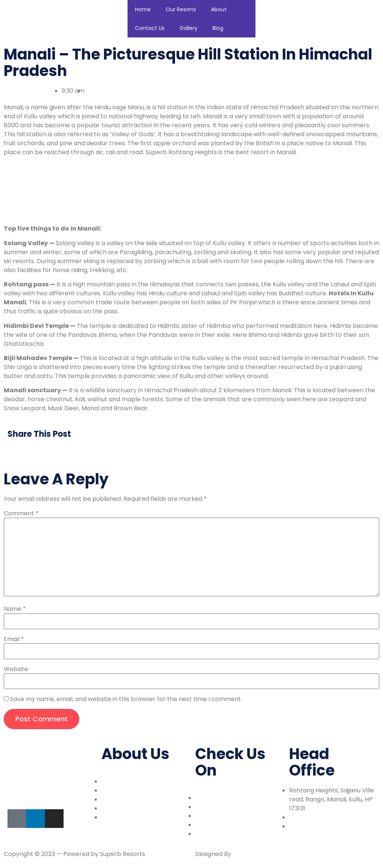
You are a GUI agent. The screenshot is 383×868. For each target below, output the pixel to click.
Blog (218, 28)
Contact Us (150, 28)
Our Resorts (181, 9)
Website (16, 669)
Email (14, 639)
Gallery (189, 28)
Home (143, 9)
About (219, 9)
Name (15, 609)
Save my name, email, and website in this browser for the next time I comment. (126, 699)
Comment (21, 514)
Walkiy (242, 854)
